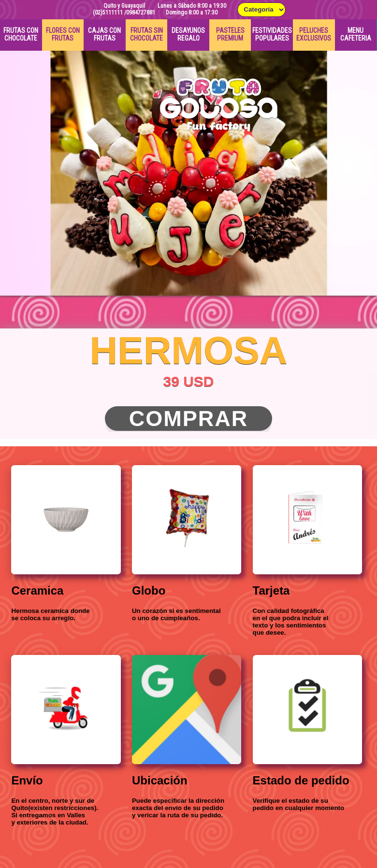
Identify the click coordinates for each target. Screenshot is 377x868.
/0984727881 (140, 13)
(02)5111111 (108, 13)
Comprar (189, 419)
